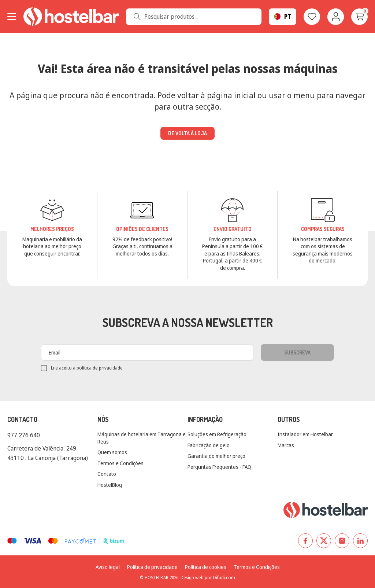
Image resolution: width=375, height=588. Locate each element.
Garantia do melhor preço (216, 456)
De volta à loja (187, 133)
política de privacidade (100, 368)
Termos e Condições (120, 463)
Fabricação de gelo (209, 445)
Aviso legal (108, 567)
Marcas (286, 445)
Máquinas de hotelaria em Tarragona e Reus (142, 438)
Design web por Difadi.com (208, 578)
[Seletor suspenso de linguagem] (283, 17)
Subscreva (297, 352)
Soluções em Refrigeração (217, 434)
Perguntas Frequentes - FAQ (219, 467)
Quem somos (112, 452)
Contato (107, 474)
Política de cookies (206, 567)
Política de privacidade (152, 567)
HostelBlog (110, 485)
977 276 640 (24, 435)
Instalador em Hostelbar (305, 434)
